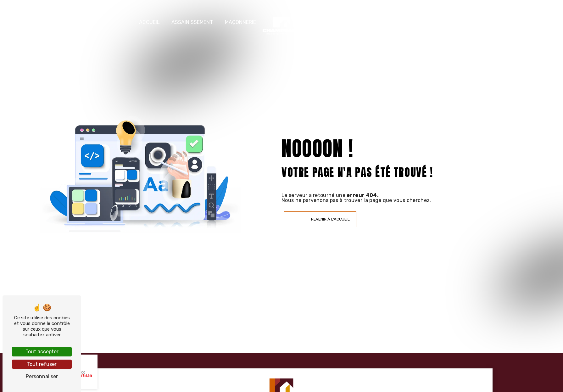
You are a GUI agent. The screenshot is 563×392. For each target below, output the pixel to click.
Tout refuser (42, 364)
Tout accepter (42, 352)
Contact (426, 22)
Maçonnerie (240, 22)
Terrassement (326, 22)
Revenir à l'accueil (330, 219)
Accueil (149, 22)
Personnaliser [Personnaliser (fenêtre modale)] (42, 376)
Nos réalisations (380, 22)
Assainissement (192, 22)
